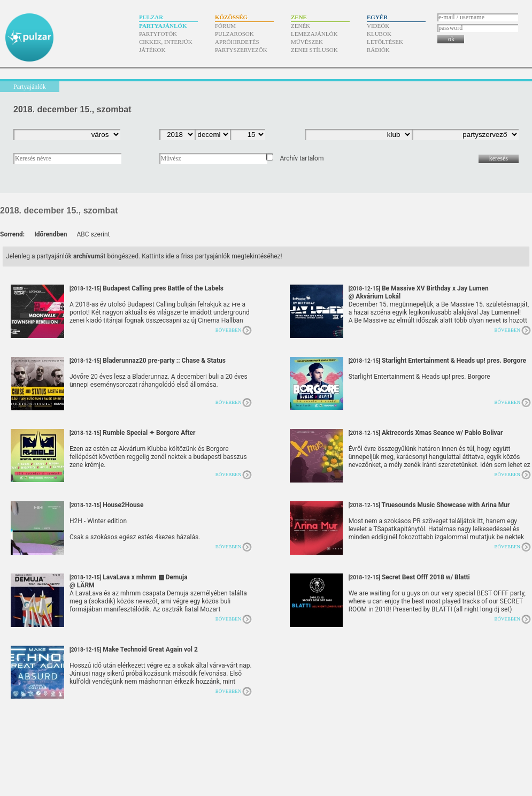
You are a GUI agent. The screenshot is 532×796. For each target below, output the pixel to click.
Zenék (300, 26)
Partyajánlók (163, 26)
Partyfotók (158, 34)
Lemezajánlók (314, 34)
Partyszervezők (241, 50)
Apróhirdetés (237, 42)
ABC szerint (93, 234)
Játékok (152, 50)
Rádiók (378, 50)
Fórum (225, 26)
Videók (378, 26)
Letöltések (385, 42)
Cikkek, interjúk (166, 42)
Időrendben (51, 234)
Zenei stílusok (314, 50)
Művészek (307, 42)
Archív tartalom (302, 158)
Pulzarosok (234, 34)
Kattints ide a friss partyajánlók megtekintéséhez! (212, 256)
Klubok (379, 34)
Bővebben (229, 330)
